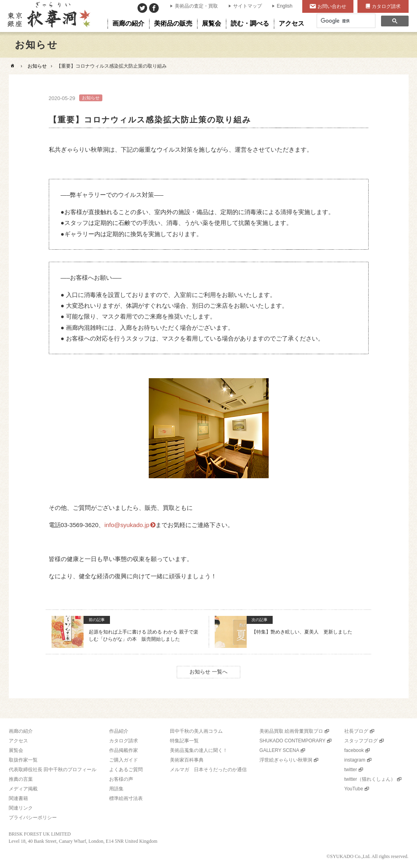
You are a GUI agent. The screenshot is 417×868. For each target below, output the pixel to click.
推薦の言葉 (21, 779)
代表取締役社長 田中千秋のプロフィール (53, 770)
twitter (351, 770)
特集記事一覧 (184, 741)
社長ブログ (356, 731)
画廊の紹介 (21, 731)
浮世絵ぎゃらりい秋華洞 (286, 760)
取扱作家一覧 (23, 760)
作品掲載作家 (124, 750)
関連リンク (21, 808)
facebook (354, 750)
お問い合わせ (332, 6)
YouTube (354, 789)
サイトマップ (247, 6)
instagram (355, 760)
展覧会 (16, 750)
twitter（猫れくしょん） (370, 779)
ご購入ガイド (124, 760)
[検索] (345, 21)
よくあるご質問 (126, 770)
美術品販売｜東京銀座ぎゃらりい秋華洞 (48, 16)
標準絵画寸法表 (126, 798)
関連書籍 (18, 798)
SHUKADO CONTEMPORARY (292, 741)
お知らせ (37, 66)
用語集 (116, 789)
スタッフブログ (361, 741)
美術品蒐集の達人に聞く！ (199, 750)
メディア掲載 (23, 789)
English (284, 6)
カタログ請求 (386, 6)
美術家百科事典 (187, 760)
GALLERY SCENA (279, 750)
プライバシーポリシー (33, 818)
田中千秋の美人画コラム (196, 731)
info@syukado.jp (127, 525)
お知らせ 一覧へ (208, 672)
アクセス (18, 741)
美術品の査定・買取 (196, 6)
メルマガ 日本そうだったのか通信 (208, 770)
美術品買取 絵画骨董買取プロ (291, 731)
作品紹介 (119, 731)
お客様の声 (121, 779)
